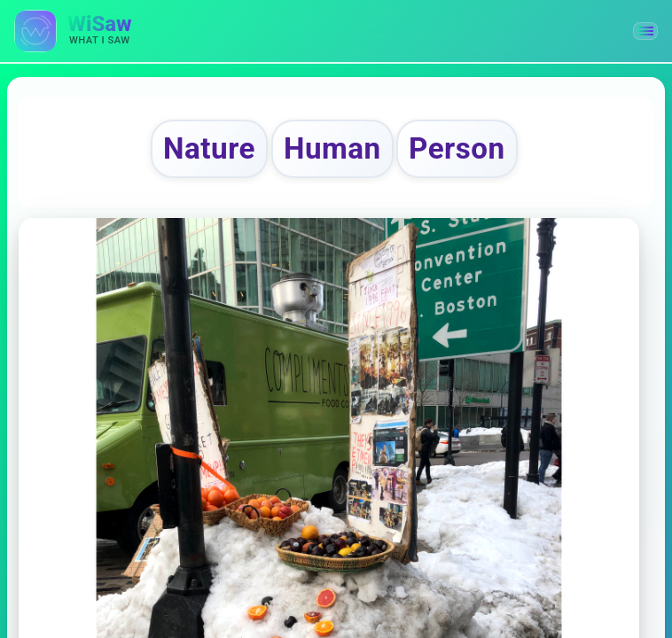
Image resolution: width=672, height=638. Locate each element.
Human (332, 148)
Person (457, 148)
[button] (645, 31)
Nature (209, 148)
